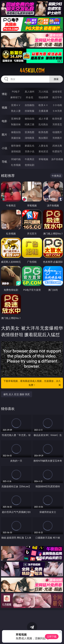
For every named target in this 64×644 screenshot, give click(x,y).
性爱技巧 (57, 151)
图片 (4, 135)
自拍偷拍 (30, 105)
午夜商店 (30, 159)
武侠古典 (57, 146)
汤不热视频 (57, 159)
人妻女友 (43, 146)
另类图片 (57, 138)
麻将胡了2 (16, 97)
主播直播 (43, 111)
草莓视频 (43, 159)
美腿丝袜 (16, 138)
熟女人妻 (16, 111)
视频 (4, 108)
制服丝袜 (16, 124)
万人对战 (43, 92)
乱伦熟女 (43, 124)
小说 (4, 148)
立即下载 (52, 636)
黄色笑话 (43, 151)
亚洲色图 (30, 132)
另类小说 (30, 151)
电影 (4, 121)
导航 (4, 162)
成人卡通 (43, 119)
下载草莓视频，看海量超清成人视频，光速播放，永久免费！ (32, 383)
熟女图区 (43, 138)
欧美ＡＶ (43, 105)
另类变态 (57, 124)
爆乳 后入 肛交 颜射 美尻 (17, 394)
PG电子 (16, 92)
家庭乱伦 (30, 146)
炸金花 (30, 97)
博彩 (4, 94)
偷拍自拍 (30, 119)
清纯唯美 (30, 138)
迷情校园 (16, 151)
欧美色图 (43, 132)
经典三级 (30, 124)
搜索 (56, 79)
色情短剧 (30, 165)
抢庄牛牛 (57, 97)
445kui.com (32, 70)
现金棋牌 (43, 97)
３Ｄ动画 (57, 105)
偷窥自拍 (16, 132)
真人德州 (30, 92)
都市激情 (16, 146)
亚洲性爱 (16, 119)
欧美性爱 (57, 119)
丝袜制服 (30, 111)
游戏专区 (57, 92)
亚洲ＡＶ (16, 105)
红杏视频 (16, 165)
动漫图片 (57, 132)
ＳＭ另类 (57, 111)
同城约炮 (16, 159)
